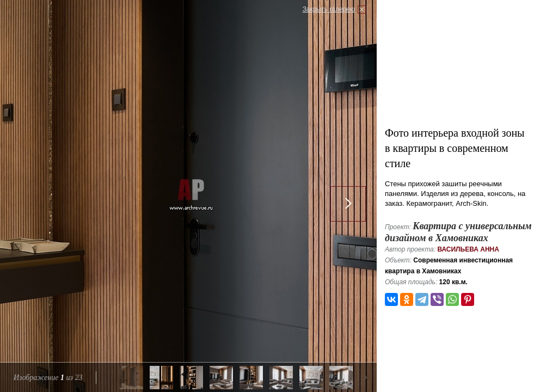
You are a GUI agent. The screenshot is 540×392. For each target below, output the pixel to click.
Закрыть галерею (329, 9)
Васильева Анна (468, 249)
